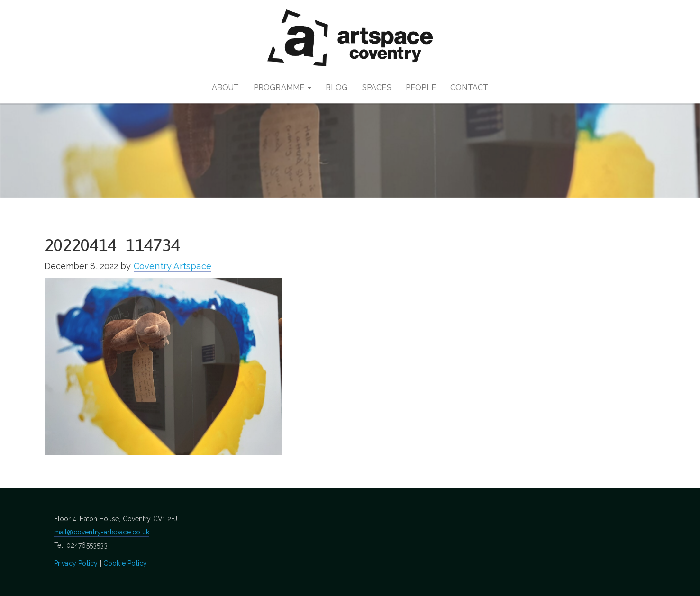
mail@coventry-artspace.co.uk (102, 532)
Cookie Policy (126, 563)
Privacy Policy (77, 563)
